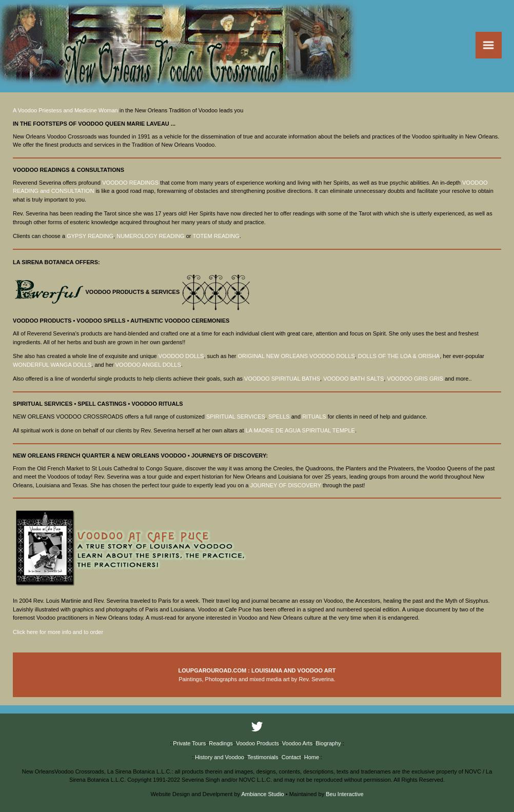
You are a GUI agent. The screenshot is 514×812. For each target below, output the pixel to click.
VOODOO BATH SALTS (353, 379)
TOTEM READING (216, 236)
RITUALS (314, 417)
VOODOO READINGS (130, 183)
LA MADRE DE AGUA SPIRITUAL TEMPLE (300, 430)
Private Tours (189, 743)
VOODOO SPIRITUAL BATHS (282, 379)
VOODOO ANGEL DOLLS (148, 365)
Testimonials (263, 757)
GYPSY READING (90, 236)
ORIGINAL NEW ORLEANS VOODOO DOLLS (296, 356)
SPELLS (279, 417)
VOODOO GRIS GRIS (415, 379)
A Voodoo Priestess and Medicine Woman (65, 110)
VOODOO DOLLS (181, 356)
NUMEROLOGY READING (150, 236)
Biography (328, 743)
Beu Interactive (344, 794)
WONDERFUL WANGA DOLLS (52, 365)
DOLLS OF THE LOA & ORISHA (399, 356)
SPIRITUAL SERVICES (236, 417)
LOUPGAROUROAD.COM (213, 670)
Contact (291, 757)
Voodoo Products (258, 743)
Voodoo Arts (297, 743)
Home (312, 757)
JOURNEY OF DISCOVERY (286, 485)
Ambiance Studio (263, 794)
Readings (221, 743)
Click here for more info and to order (58, 632)
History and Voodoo (220, 757)
